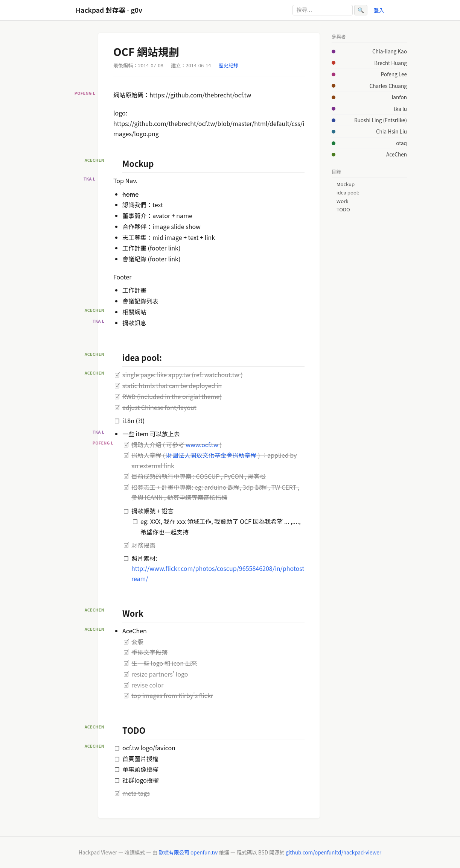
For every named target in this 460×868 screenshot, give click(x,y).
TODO (343, 209)
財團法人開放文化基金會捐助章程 (212, 455)
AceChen (397, 154)
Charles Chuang (388, 86)
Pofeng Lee (394, 74)
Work (343, 201)
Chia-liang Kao (390, 51)
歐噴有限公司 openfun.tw (188, 852)
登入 (379, 10)
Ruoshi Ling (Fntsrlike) (381, 120)
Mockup (346, 184)
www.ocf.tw (203, 445)
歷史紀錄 (228, 65)
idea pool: (348, 193)
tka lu (400, 109)
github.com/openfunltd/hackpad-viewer (334, 852)
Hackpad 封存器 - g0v (109, 10)
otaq (401, 143)
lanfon (399, 97)
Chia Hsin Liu (391, 131)
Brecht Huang (391, 63)
